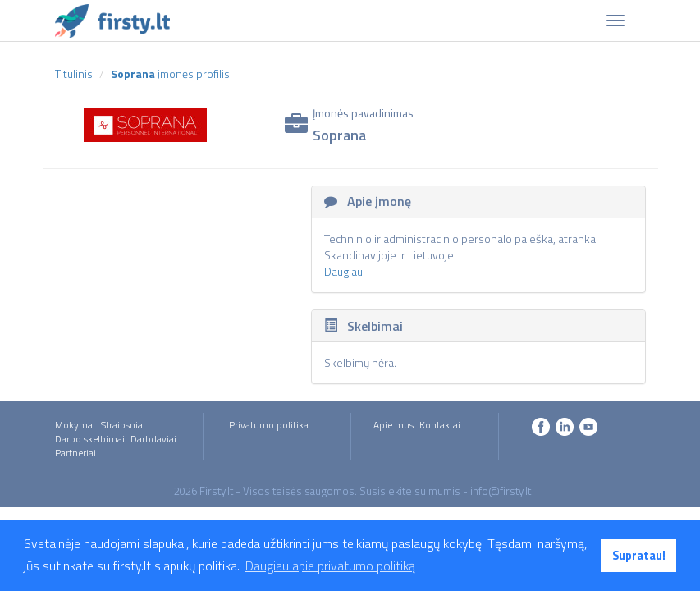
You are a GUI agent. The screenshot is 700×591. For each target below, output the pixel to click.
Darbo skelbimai (90, 439)
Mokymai (75, 425)
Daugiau (343, 271)
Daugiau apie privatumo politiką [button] (330, 566)
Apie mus (393, 425)
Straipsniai (123, 425)
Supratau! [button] (639, 556)
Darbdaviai (153, 439)
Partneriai (75, 453)
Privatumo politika (269, 425)
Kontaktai (440, 425)
